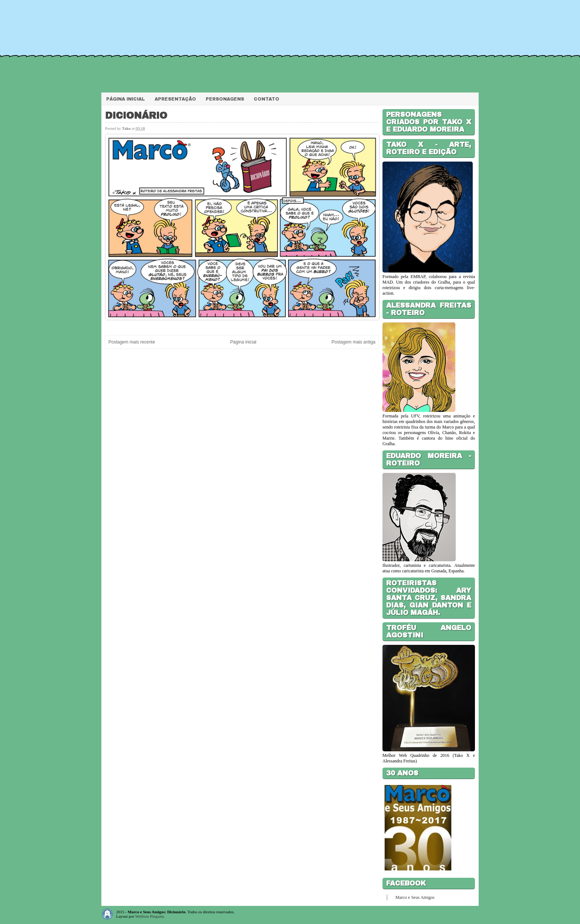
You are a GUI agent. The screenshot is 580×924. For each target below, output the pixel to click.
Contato (267, 99)
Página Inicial (126, 99)
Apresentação (175, 99)
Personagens (225, 99)
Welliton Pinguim (149, 916)
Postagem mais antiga (353, 342)
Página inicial (243, 342)
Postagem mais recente (132, 342)
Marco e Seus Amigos (415, 897)
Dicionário (136, 116)
